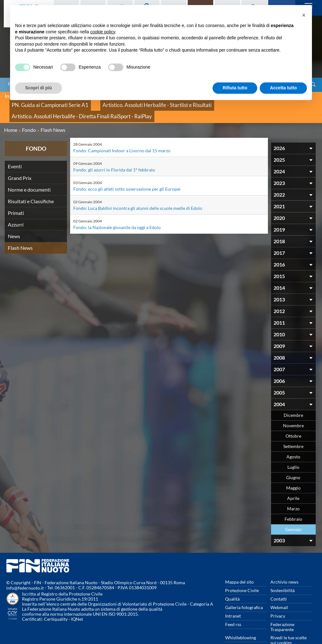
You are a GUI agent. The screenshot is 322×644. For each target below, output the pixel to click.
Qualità (232, 583)
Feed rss (233, 609)
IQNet (77, 604)
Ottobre (293, 420)
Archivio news (284, 566)
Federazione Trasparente (282, 611)
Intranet (233, 600)
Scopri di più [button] (39, 88)
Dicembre (293, 400)
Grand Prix (20, 162)
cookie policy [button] (103, 32)
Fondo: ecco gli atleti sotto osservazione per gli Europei (127, 174)
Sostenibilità (283, 575)
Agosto (293, 441)
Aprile (293, 483)
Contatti (279, 583)
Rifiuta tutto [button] (235, 88)
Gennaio (293, 514)
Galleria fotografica (244, 592)
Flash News (20, 232)
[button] (304, 15)
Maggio (293, 472)
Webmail (279, 592)
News (14, 221)
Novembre (293, 410)
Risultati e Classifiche (31, 186)
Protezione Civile (242, 575)
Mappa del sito (239, 566)
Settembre (293, 431)
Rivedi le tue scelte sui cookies (289, 625)
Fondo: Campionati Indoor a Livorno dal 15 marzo (122, 135)
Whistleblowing (241, 622)
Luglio (293, 452)
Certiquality (56, 604)
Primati (16, 197)
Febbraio (293, 504)
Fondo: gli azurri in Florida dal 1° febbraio (114, 154)
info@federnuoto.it (25, 573)
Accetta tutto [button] (283, 88)
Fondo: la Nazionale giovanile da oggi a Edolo (117, 212)
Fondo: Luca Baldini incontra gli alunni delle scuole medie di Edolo (138, 193)
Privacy (278, 600)
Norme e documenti (29, 174)
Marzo (293, 493)
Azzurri (16, 209)
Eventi (15, 151)
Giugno (293, 462)
